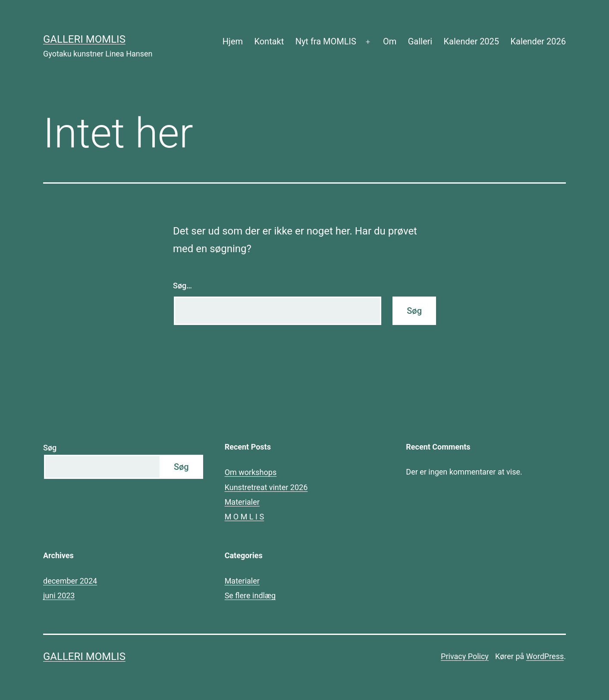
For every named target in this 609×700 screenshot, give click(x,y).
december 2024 (70, 581)
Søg (50, 448)
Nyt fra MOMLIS (326, 41)
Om (390, 41)
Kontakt (269, 41)
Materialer (242, 502)
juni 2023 (59, 595)
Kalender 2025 (472, 41)
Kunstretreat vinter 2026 (266, 487)
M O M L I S (244, 517)
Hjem (233, 41)
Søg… (182, 286)
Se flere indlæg (250, 595)
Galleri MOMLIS (84, 39)
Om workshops (251, 472)
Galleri (420, 41)
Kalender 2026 (538, 41)
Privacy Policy (465, 656)
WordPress (545, 656)
